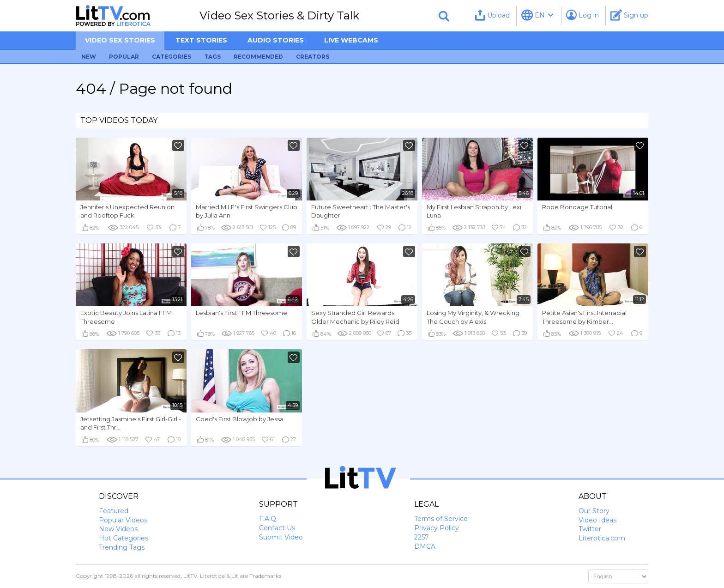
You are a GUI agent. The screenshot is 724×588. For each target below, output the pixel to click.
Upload (492, 15)
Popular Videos (123, 520)
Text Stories (201, 40)
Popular (124, 57)
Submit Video (281, 537)
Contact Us (277, 528)
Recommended (258, 57)
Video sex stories (120, 40)
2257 (422, 537)
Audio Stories (276, 40)
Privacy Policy (437, 528)
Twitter (590, 529)
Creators (313, 57)
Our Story (594, 511)
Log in (582, 15)
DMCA (425, 546)
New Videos (118, 529)
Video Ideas (597, 520)
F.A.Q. (268, 519)
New (89, 57)
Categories (172, 57)
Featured (114, 511)
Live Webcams (351, 40)
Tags (212, 57)
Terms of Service (441, 519)
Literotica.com (602, 538)
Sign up (629, 15)
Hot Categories (124, 538)
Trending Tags (122, 547)
